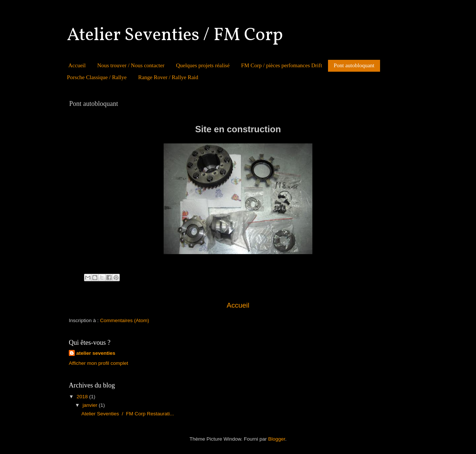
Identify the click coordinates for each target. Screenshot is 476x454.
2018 (83, 397)
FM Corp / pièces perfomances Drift (282, 65)
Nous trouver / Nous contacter (131, 65)
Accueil (77, 65)
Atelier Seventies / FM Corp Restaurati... (128, 414)
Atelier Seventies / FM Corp (175, 35)
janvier (91, 405)
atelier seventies (96, 353)
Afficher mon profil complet (99, 363)
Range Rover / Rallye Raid (168, 77)
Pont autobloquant (354, 65)
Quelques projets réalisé (203, 65)
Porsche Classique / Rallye (97, 77)
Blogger (277, 439)
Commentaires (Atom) (125, 320)
